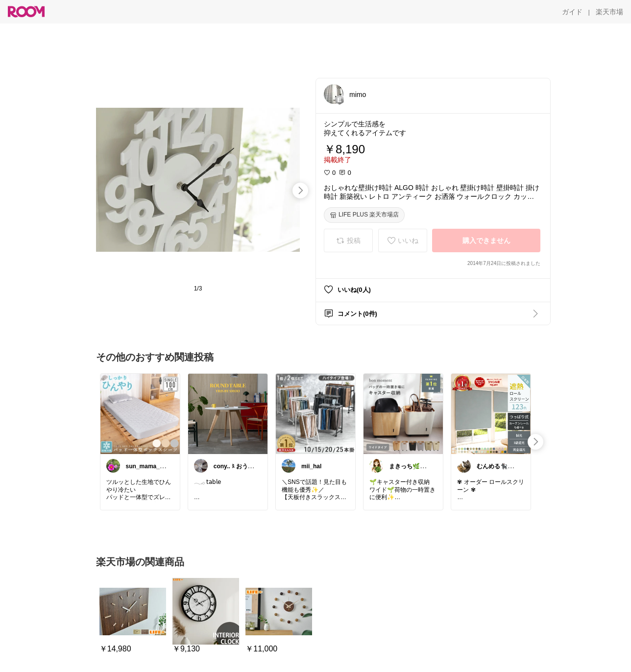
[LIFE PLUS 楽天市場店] (364, 215)
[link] (140, 413)
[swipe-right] (300, 191)
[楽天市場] (609, 12)
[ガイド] (572, 12)
